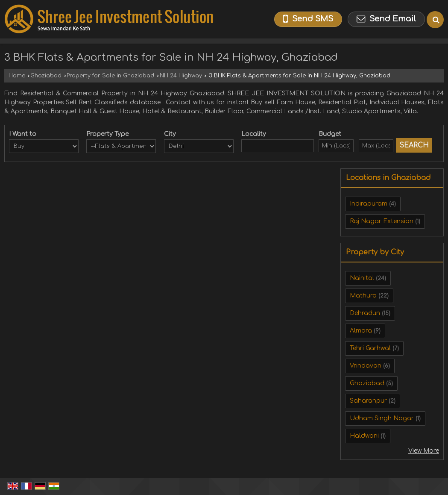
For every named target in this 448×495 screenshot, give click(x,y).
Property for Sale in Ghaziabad (110, 76)
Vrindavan (366, 366)
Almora (361, 331)
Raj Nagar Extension (382, 221)
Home (17, 76)
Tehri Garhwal (370, 348)
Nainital (362, 278)
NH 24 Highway (181, 76)
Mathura (363, 296)
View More (424, 451)
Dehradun (365, 313)
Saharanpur (368, 401)
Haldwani (364, 436)
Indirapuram (369, 204)
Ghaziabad (46, 76)
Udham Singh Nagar (382, 418)
